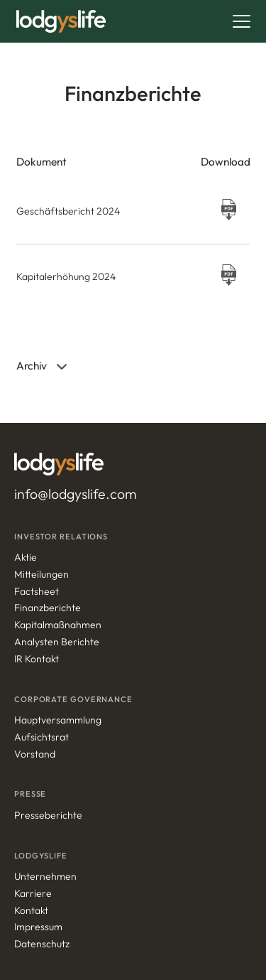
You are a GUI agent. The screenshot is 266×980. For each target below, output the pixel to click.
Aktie (26, 558)
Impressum (38, 927)
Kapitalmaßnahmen (58, 625)
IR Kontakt (37, 659)
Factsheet (37, 592)
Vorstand (35, 754)
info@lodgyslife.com (76, 494)
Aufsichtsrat (41, 737)
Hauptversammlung (58, 720)
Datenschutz (42, 944)
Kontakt (31, 911)
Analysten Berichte (57, 642)
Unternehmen (45, 877)
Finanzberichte (48, 608)
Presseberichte (48, 815)
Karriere (33, 894)
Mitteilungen (41, 575)
